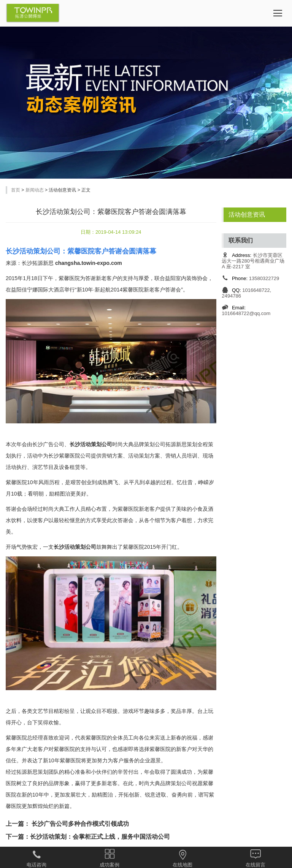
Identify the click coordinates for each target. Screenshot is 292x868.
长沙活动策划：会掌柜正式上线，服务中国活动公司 (100, 837)
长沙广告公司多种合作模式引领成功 (79, 824)
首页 (16, 190)
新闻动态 (35, 190)
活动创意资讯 (247, 215)
